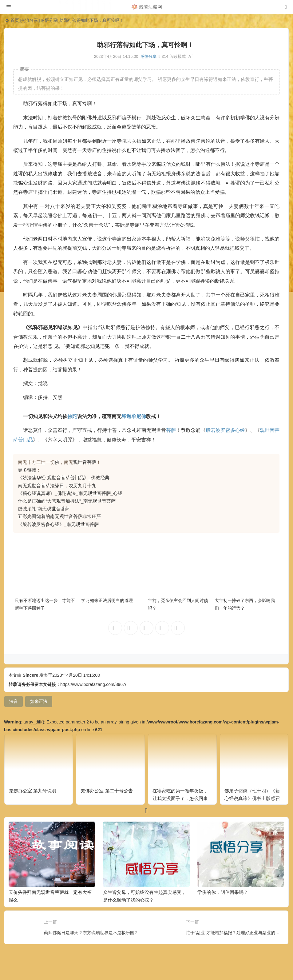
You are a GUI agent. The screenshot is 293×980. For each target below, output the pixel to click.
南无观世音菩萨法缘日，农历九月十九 (57, 486)
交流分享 (30, 20)
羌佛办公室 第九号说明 (33, 791)
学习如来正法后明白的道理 (107, 600)
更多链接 (27, 470)
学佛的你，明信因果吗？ (223, 892)
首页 (15, 20)
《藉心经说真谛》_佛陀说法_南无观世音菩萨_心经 (70, 493)
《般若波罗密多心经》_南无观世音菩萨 (58, 524)
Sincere (31, 675)
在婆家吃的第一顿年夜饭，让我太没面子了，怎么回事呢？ (180, 798)
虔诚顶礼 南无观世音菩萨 (44, 509)
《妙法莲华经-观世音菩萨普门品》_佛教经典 (64, 478)
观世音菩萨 (85, 462)
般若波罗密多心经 (225, 430)
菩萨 (171, 430)
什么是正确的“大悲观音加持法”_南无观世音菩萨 (67, 501)
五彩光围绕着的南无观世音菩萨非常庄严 (59, 516)
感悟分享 (49, 20)
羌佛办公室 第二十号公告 (107, 791)
